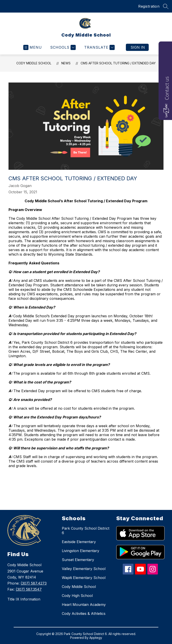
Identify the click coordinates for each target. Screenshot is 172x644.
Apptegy (96, 638)
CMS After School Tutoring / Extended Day (118, 63)
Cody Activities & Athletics (84, 614)
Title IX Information (24, 599)
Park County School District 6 (86, 531)
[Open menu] (33, 47)
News (66, 63)
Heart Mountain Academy (84, 605)
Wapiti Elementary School (84, 578)
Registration (149, 6)
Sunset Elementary (78, 560)
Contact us (167, 88)
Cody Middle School (34, 63)
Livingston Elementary (81, 551)
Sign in (138, 47)
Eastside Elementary (79, 542)
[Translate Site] (99, 47)
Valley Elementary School (84, 569)
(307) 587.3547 (29, 589)
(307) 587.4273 (34, 583)
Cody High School (77, 596)
